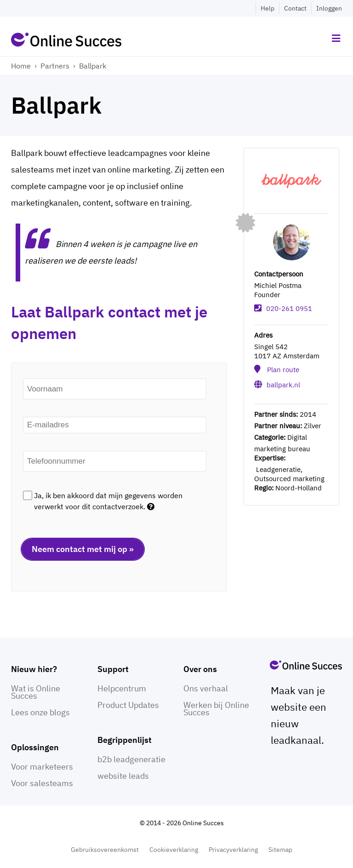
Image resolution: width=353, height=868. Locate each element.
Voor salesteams (42, 783)
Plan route (283, 370)
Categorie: (270, 437)
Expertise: (270, 458)
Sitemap (280, 850)
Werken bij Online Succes (216, 709)
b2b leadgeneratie (131, 759)
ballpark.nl (283, 385)
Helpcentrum (122, 688)
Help (268, 8)
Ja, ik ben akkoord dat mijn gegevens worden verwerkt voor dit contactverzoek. (108, 501)
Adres (263, 335)
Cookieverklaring (174, 850)
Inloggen (329, 8)
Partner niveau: (278, 426)
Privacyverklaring (233, 850)
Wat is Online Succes (36, 692)
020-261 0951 (289, 308)
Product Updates (128, 705)
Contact (295, 8)
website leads (123, 776)
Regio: (264, 488)
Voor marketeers (42, 767)
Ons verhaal (206, 688)
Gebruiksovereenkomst (105, 850)
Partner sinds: (276, 414)
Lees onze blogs (40, 712)
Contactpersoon (279, 274)
